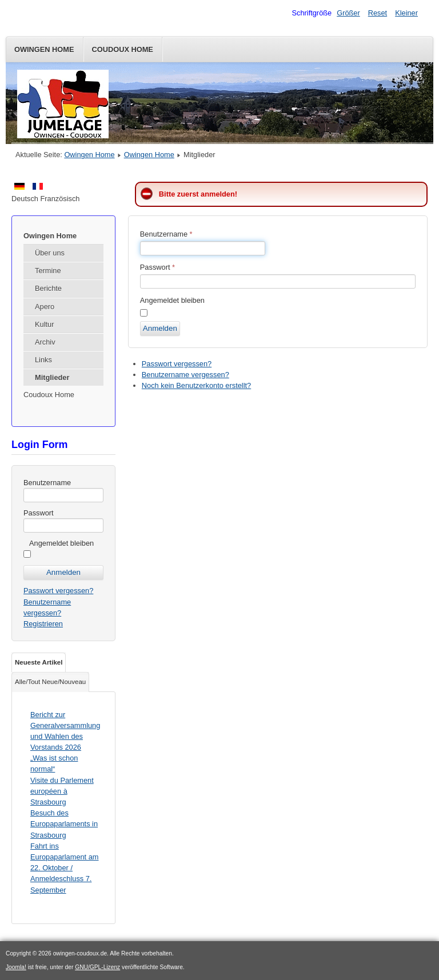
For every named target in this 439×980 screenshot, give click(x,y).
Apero (45, 307)
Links (43, 360)
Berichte (48, 288)
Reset (378, 13)
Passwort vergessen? (58, 591)
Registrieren (43, 624)
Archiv (45, 342)
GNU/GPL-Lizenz (97, 967)
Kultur (44, 324)
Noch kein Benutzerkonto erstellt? (196, 385)
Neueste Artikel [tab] (39, 662)
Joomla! (16, 967)
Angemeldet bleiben (61, 543)
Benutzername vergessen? (185, 375)
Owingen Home (44, 49)
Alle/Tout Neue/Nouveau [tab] (50, 682)
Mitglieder (52, 377)
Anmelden (160, 328)
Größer (348, 13)
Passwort (39, 513)
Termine (48, 271)
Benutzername (47, 483)
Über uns (50, 253)
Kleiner (406, 13)
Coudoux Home (123, 49)
